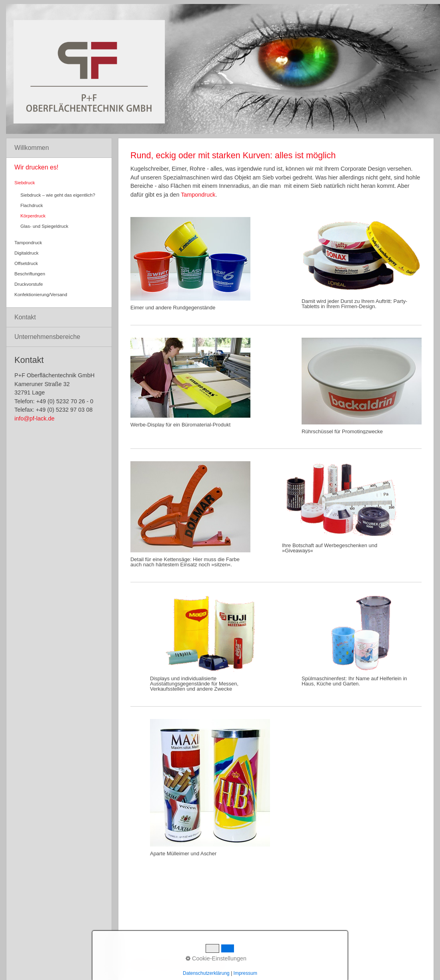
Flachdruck (32, 205)
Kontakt (25, 317)
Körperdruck (33, 216)
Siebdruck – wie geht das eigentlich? (58, 195)
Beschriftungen (30, 274)
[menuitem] (59, 148)
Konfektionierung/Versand (41, 295)
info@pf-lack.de (34, 418)
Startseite (140, 964)
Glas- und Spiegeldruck (44, 226)
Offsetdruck (26, 263)
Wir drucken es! (36, 167)
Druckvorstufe (29, 284)
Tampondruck (198, 195)
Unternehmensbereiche (47, 337)
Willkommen (32, 148)
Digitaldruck (26, 253)
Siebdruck (25, 183)
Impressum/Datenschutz (202, 964)
